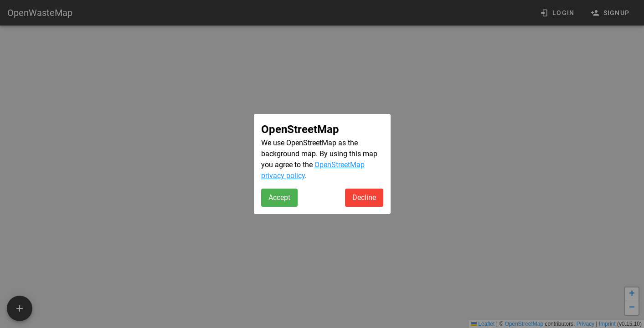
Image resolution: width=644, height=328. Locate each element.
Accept (279, 197)
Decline (364, 197)
